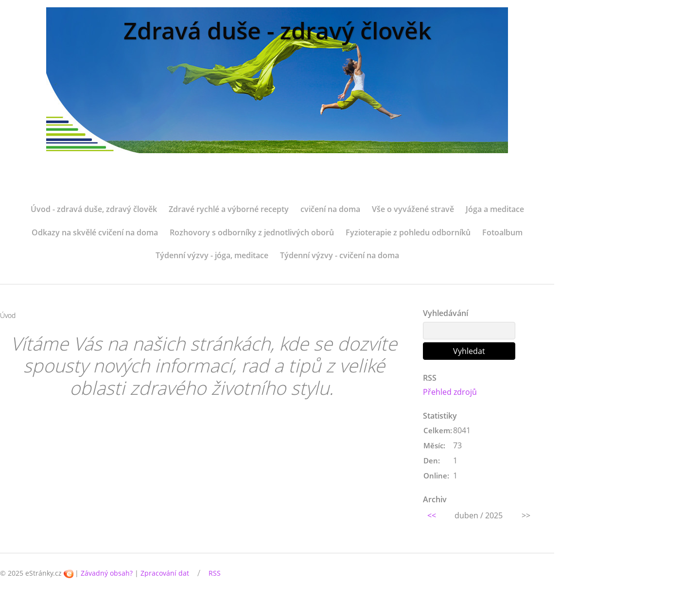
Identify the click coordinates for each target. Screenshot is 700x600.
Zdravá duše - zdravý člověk (277, 30)
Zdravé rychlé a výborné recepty (229, 209)
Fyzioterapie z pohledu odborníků (408, 232)
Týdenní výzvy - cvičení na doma (340, 255)
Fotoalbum (502, 232)
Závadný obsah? (107, 573)
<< (432, 515)
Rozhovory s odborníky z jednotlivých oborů (252, 232)
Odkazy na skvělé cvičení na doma (95, 232)
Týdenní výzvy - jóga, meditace (212, 255)
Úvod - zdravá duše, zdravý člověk (94, 209)
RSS (215, 573)
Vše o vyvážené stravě (413, 209)
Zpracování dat (165, 573)
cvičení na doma (330, 209)
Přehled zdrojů (450, 392)
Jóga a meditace (495, 209)
